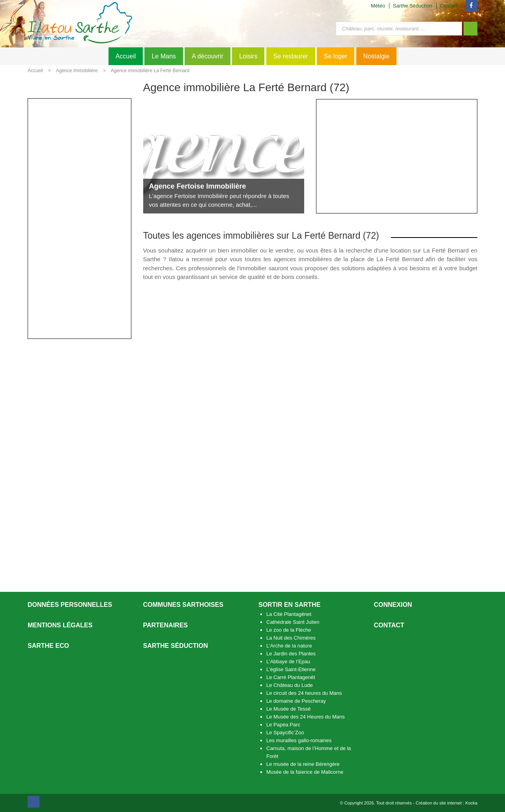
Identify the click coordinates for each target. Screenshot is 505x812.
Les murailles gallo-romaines (299, 740)
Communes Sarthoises (183, 605)
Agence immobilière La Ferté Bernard (150, 71)
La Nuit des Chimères (291, 638)
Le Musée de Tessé (289, 709)
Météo (378, 6)
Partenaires (166, 625)
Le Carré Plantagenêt (291, 677)
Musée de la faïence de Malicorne (305, 772)
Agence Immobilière (77, 71)
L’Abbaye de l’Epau (288, 661)
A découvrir (208, 56)
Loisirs (248, 56)
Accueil (126, 56)
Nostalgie (377, 56)
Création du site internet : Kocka (446, 803)
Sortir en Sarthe (289, 605)
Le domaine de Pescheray (296, 701)
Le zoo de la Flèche (289, 630)
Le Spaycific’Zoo (285, 732)
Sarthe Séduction (413, 6)
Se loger (336, 56)
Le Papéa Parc (283, 725)
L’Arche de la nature (289, 646)
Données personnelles (70, 605)
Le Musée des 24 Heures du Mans (306, 717)
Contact (449, 6)
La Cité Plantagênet (289, 614)
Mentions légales (60, 625)
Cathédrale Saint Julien (293, 622)
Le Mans (164, 56)
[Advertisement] (397, 156)
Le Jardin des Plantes (291, 654)
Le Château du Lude (290, 685)
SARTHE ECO (48, 646)
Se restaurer (291, 56)
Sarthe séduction (176, 646)
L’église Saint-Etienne (291, 669)
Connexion (393, 605)
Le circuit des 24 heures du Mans (304, 693)
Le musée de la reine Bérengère (303, 764)
